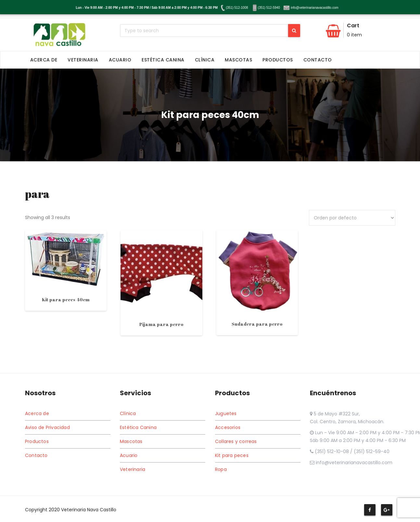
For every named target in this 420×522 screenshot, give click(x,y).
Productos (278, 60)
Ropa (221, 469)
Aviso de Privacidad (47, 427)
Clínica (205, 60)
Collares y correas (236, 441)
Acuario (120, 60)
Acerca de (44, 60)
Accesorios (228, 427)
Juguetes (226, 413)
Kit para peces (232, 455)
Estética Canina (163, 60)
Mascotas (238, 60)
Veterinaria (83, 60)
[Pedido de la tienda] (352, 218)
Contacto (318, 60)
